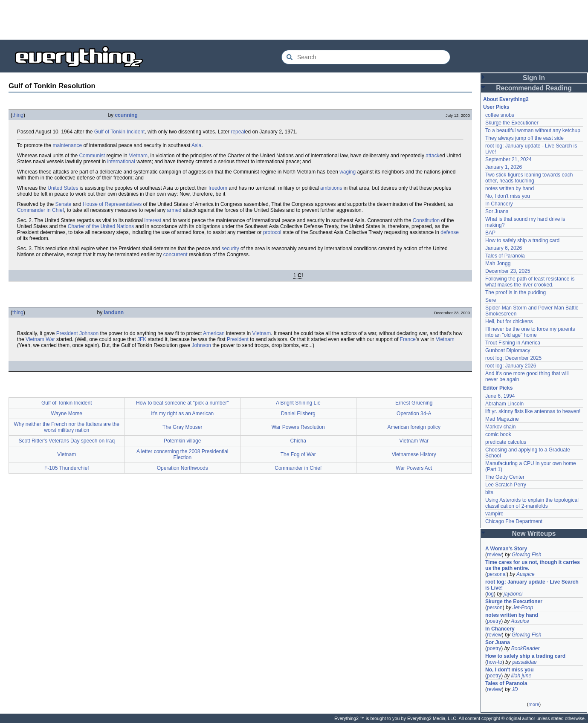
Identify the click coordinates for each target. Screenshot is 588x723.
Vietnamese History (414, 454)
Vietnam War (40, 339)
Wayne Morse (67, 414)
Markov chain (500, 427)
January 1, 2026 (504, 167)
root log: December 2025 (513, 358)
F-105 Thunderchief (67, 468)
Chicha (298, 441)
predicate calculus (506, 442)
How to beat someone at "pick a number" (182, 403)
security (230, 249)
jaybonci (513, 594)
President (67, 333)
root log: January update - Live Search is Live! (532, 585)
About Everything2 (506, 99)
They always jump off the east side (524, 138)
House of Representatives (112, 204)
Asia (196, 145)
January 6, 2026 (504, 248)
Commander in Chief (41, 210)
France (408, 339)
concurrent (175, 254)
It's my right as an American (182, 414)
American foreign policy (414, 427)
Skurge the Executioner (512, 123)
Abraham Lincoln (504, 404)
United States (63, 188)
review (494, 555)
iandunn (114, 312)
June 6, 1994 (500, 396)
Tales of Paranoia (505, 256)
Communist (92, 156)
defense (450, 232)
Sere (491, 300)
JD (515, 689)
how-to (495, 662)
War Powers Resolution (298, 427)
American (214, 333)
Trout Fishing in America (513, 343)
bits (489, 492)
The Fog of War (298, 454)
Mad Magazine (502, 419)
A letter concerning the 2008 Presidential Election (182, 454)
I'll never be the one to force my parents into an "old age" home (530, 332)
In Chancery (499, 204)
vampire (494, 514)
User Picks (496, 107)
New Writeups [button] (534, 534)
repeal (238, 132)
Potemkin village (182, 441)
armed (174, 210)
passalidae (524, 662)
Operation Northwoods (182, 468)
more (534, 704)
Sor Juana (497, 211)
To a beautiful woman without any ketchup (533, 130)
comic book (498, 434)
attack (432, 156)
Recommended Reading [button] (534, 88)
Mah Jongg (498, 263)
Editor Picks (498, 388)
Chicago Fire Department (514, 521)
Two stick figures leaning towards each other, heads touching (529, 178)
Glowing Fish (526, 555)
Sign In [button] (534, 78)
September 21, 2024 (508, 159)
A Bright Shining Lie (298, 403)
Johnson (89, 333)
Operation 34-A (414, 414)
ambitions (331, 188)
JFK (142, 339)
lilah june (521, 676)
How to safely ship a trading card (522, 240)
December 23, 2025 (508, 271)
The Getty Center (505, 477)
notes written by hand (510, 188)
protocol (272, 232)
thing (18, 115)
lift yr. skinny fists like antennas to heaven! (533, 411)
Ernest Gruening (414, 403)
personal (497, 574)
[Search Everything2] (366, 57)
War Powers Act (414, 468)
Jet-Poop (523, 607)
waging (348, 172)
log (490, 594)
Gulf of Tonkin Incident (120, 132)
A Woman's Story (506, 549)
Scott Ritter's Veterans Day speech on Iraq (67, 441)
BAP (490, 233)
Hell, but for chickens (509, 321)
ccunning (126, 115)
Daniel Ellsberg (298, 414)
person (495, 607)
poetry (494, 621)
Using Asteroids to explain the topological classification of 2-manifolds (532, 503)
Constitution (426, 220)
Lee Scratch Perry (506, 485)
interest (153, 220)
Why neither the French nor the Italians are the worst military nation (67, 427)
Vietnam (138, 156)
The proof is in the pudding (516, 292)
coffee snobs (500, 115)
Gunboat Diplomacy (508, 350)
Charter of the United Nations (101, 226)
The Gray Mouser (182, 427)
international (121, 162)
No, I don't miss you (508, 196)
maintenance (67, 145)
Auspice (526, 574)
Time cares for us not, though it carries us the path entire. (533, 565)
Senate (63, 204)
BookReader (526, 648)
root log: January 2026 (511, 366)
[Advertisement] (294, 19)
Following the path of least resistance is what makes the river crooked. (530, 282)
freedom (218, 188)
